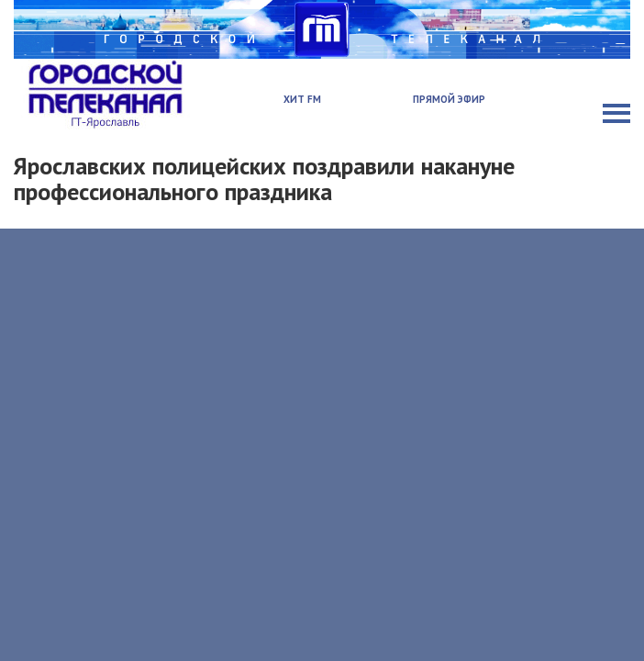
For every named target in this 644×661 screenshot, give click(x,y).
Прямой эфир (449, 99)
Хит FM (302, 99)
